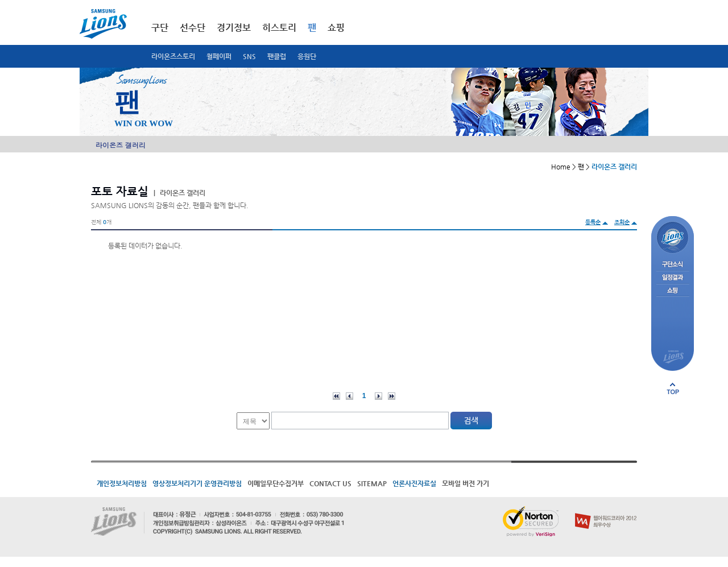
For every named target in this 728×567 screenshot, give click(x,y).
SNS (249, 56)
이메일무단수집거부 (276, 483)
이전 (349, 396)
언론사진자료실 (414, 483)
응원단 (307, 56)
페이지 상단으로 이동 (673, 388)
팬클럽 (277, 56)
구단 (160, 28)
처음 (336, 396)
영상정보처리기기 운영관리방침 (197, 483)
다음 (379, 396)
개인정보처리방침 (122, 483)
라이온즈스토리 (173, 56)
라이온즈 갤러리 (121, 145)
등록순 (593, 222)
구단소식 (673, 265)
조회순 (622, 222)
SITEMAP (372, 483)
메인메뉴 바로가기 (0, 0)
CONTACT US (330, 483)
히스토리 (279, 28)
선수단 (193, 28)
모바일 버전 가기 (466, 483)
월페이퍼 (219, 56)
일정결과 (673, 278)
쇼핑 (336, 28)
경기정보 (234, 28)
